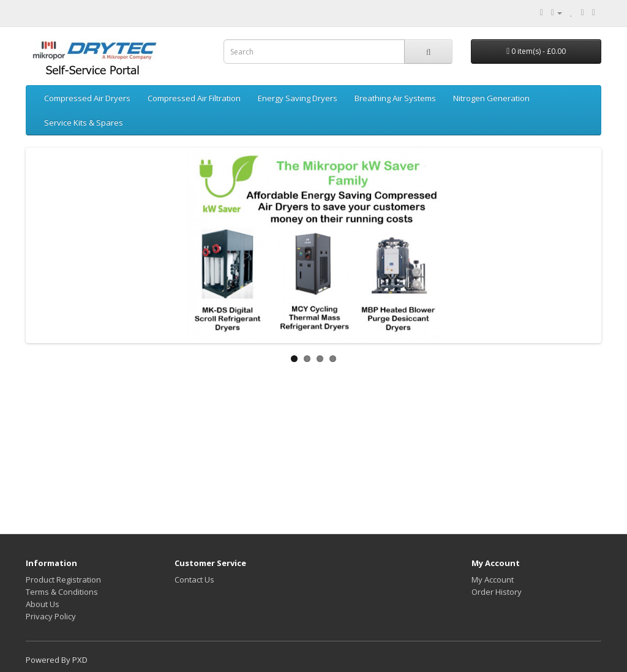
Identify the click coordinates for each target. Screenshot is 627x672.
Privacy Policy (51, 616)
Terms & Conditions (62, 592)
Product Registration (63, 580)
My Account (493, 580)
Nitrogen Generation (491, 98)
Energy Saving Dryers (298, 98)
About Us (43, 604)
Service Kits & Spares (84, 123)
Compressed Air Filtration (194, 98)
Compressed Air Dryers (87, 98)
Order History (497, 592)
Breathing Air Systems (395, 98)
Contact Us (194, 580)
